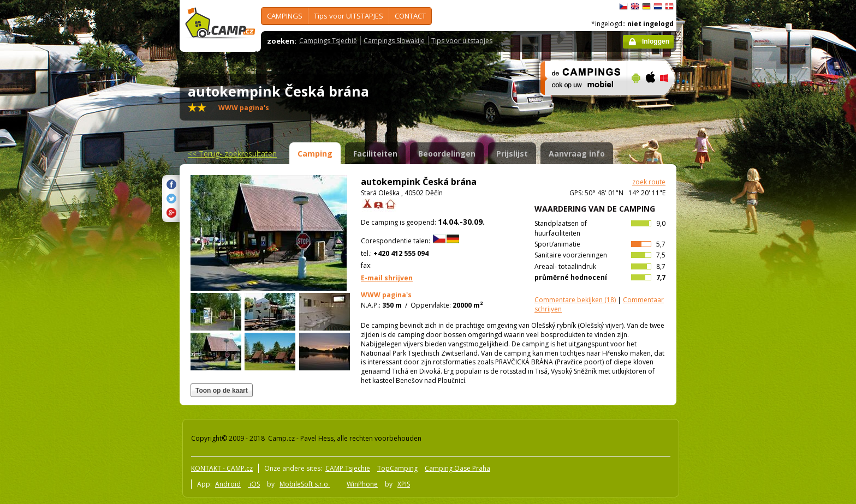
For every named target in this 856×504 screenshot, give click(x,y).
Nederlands (658, 7)
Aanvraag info (577, 154)
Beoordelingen (447, 154)
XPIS (404, 484)
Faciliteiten (375, 154)
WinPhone (362, 484)
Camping (315, 154)
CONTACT (410, 16)
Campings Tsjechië (328, 41)
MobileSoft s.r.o (305, 484)
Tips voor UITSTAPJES (349, 16)
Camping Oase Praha (457, 468)
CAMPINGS (285, 16)
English (635, 7)
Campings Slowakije (394, 41)
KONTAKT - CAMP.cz (222, 468)
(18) (575, 300)
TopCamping (397, 468)
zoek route (649, 182)
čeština (623, 7)
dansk (669, 7)
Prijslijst (512, 154)
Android (228, 484)
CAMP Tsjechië (348, 468)
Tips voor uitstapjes (462, 41)
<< (232, 154)
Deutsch (646, 7)
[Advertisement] (722, 328)
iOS (254, 484)
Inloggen (656, 41)
